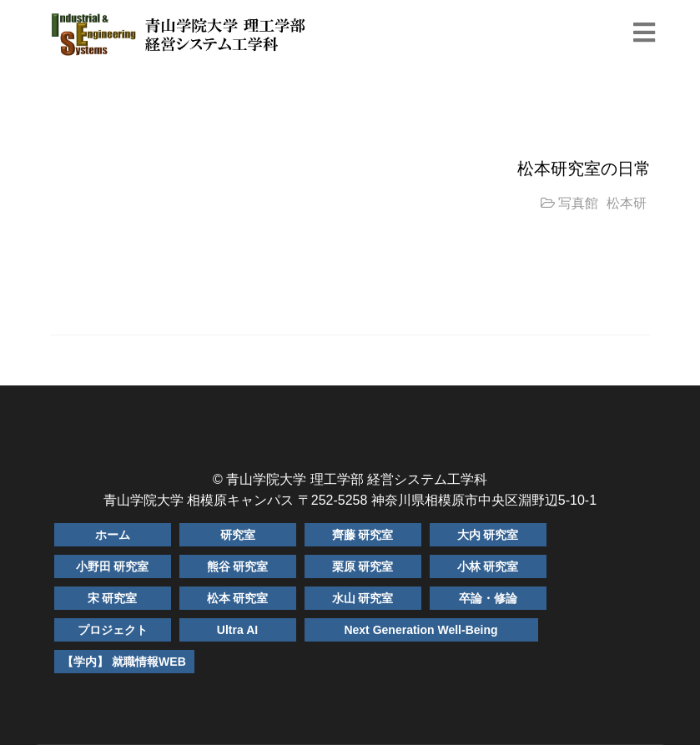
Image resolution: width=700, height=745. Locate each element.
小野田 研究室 (113, 566)
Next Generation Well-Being (421, 630)
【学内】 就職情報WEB (124, 662)
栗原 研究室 (363, 566)
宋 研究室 (113, 598)
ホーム (113, 535)
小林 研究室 (488, 566)
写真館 (578, 203)
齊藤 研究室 (363, 535)
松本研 (627, 203)
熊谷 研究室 (238, 566)
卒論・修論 (488, 598)
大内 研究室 (488, 535)
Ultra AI (237, 630)
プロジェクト (113, 630)
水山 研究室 (363, 598)
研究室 (238, 535)
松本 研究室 (238, 598)
